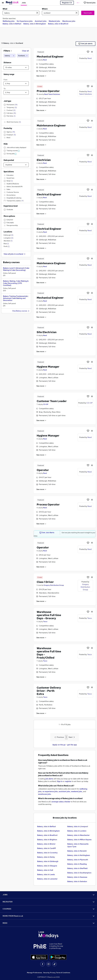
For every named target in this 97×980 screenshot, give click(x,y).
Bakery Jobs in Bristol (46, 844)
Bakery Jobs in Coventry (47, 853)
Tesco (45, 621)
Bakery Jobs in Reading (77, 864)
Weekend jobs (54, 21)
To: (5, 89)
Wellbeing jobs (9, 21)
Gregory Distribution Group (54, 585)
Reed (45, 60)
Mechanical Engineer (50, 57)
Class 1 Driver (45, 582)
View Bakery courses (21, 311)
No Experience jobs (25, 21)
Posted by (8, 128)
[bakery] (10, 56)
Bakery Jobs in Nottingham (79, 855)
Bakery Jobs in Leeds (46, 874)
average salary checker (61, 802)
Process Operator (48, 91)
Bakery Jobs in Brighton (47, 840)
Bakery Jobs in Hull (45, 870)
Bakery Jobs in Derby (46, 857)
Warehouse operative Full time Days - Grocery (49, 615)
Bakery (6, 43)
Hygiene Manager (48, 367)
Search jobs (88, 13)
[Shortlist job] (88, 52)
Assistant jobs (41, 21)
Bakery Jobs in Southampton (79, 873)
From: (6, 80)
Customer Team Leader (52, 401)
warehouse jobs (45, 794)
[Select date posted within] (16, 165)
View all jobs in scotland (15, 254)
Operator (43, 470)
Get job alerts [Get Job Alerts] (85, 44)
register (68, 781)
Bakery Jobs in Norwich (77, 851)
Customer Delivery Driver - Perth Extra (49, 691)
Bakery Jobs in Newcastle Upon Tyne (78, 845)
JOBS (48, 895)
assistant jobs (64, 791)
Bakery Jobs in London (77, 831)
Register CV (67, 3)
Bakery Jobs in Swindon (77, 881)
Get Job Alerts (47, 533)
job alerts (49, 779)
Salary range (9, 74)
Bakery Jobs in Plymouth (78, 860)
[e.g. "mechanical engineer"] (21, 13)
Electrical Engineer (49, 194)
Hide (6, 144)
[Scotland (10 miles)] (23, 56)
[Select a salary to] (16, 92)
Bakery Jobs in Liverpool (78, 826)
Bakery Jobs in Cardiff (47, 848)
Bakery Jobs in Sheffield (77, 868)
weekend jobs (77, 791)
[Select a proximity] (16, 68)
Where (45, 9)
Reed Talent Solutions (52, 94)
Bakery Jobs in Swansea (77, 877)
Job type (7, 101)
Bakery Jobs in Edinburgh (48, 861)
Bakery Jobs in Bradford (58, 24)
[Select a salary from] (16, 84)
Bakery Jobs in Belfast (12, 24)
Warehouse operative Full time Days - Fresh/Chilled (49, 653)
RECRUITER (48, 902)
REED (48, 923)
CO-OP (46, 404)
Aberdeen (8, 241)
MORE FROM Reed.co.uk (48, 916)
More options (9, 216)
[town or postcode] (60, 13)
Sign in (60, 781)
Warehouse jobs (69, 21)
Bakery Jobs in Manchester (78, 835)
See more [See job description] (41, 76)
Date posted (9, 160)
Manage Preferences (34, 973)
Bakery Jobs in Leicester (47, 879)
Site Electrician (47, 332)
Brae (6, 244)
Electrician (44, 160)
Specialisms (9, 172)
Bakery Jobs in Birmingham (35, 24)
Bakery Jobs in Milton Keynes (79, 840)
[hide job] (92, 52)
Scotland (19, 43)
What (5, 9)
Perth (7, 246)
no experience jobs (50, 791)
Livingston (8, 238)
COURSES (48, 909)
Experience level (11, 206)
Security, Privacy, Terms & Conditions (57, 973)
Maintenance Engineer (51, 125)
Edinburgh (8, 235)
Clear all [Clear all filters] (25, 51)
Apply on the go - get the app (65, 745)
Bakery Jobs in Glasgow (47, 866)
